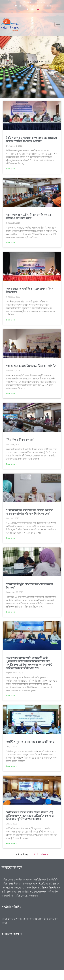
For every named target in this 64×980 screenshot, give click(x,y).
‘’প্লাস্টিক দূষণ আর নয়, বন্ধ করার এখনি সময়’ (30, 742)
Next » (44, 854)
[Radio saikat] (32, 956)
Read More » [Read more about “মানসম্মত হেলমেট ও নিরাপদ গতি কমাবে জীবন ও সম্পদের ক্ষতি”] (11, 243)
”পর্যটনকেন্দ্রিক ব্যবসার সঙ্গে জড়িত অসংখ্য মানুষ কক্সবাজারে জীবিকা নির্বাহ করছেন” (30, 512)
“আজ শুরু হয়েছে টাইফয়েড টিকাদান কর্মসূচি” (31, 366)
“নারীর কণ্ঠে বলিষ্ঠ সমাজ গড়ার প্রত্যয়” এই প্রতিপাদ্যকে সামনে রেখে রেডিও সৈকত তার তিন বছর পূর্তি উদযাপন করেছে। (30, 816)
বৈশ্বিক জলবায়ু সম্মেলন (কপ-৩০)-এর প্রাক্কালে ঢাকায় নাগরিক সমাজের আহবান (31, 140)
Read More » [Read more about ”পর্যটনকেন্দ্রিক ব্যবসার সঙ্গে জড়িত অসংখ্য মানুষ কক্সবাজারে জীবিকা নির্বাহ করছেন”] (11, 538)
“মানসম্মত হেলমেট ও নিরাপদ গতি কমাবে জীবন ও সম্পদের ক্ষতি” (29, 217)
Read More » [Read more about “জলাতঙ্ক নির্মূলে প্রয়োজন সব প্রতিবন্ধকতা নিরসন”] (11, 612)
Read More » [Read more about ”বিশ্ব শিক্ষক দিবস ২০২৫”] (11, 464)
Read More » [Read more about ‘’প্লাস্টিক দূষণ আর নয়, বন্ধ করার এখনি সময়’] (11, 766)
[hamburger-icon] (58, 24)
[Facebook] (28, 10)
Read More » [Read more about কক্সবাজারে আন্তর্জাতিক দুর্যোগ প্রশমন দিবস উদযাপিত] (11, 320)
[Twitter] (33, 10)
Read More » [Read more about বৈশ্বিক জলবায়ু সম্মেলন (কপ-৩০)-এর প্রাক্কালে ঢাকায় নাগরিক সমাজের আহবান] (11, 169)
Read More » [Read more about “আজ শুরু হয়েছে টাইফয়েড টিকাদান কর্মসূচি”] (11, 394)
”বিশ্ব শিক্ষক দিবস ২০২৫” (20, 440)
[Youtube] (38, 10)
